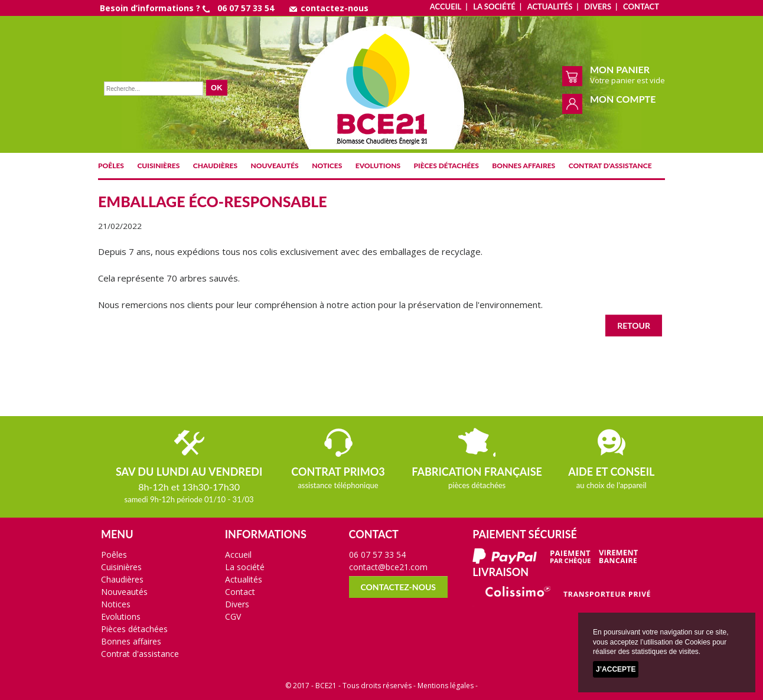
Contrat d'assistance (610, 166)
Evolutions (378, 166)
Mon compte (623, 99)
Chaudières (215, 166)
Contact (641, 6)
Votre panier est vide (627, 80)
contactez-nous (329, 8)
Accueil (446, 6)
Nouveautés (275, 166)
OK (217, 88)
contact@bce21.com (388, 567)
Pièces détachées (446, 166)
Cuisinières (158, 166)
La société (494, 6)
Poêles (111, 166)
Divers (598, 6)
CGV (233, 616)
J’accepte (616, 669)
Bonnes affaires (524, 166)
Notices (327, 166)
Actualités (550, 6)
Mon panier (620, 69)
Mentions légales (446, 686)
